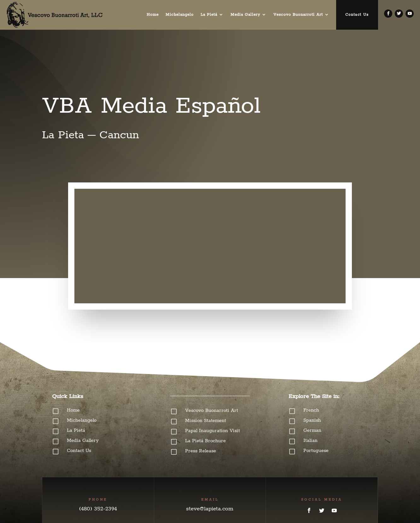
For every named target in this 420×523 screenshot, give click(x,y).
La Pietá (209, 15)
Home (153, 15)
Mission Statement (206, 421)
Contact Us (357, 15)
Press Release (201, 451)
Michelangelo (180, 15)
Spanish (312, 420)
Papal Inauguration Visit (213, 431)
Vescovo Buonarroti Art (298, 15)
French (311, 410)
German (312, 430)
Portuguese (316, 451)
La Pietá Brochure (205, 441)
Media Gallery (245, 15)
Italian (310, 440)
